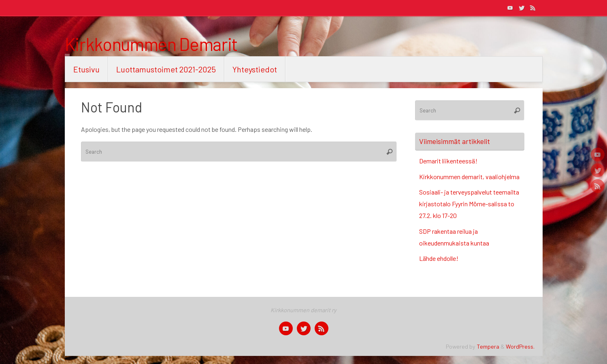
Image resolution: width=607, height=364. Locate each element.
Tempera (488, 346)
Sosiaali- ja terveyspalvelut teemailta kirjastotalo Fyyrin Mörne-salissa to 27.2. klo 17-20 (469, 204)
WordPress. (520, 346)
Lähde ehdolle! (439, 258)
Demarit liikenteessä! (448, 161)
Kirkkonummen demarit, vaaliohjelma (469, 177)
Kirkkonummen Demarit (151, 44)
